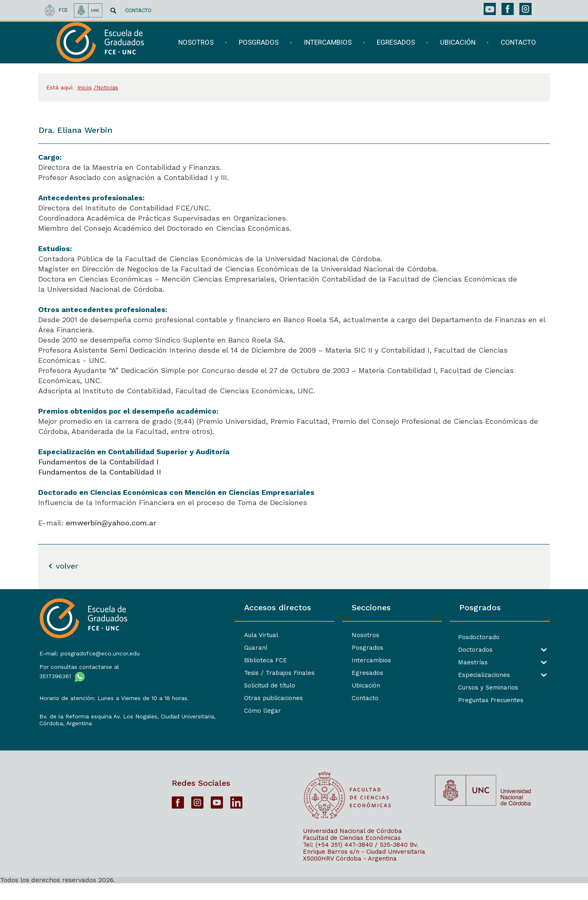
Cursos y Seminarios (466, 688)
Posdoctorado (457, 637)
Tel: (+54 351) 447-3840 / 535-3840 (355, 861)
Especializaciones (462, 675)
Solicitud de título (203, 685)
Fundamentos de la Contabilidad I (98, 462)
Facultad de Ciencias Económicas (352, 854)
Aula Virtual (195, 635)
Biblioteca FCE (199, 660)
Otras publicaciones (207, 698)
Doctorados (453, 650)
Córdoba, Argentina (65, 735)
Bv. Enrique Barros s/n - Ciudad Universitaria (364, 864)
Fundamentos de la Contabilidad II (100, 472)
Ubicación (322, 685)
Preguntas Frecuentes (469, 700)
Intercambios (327, 660)
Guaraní (189, 648)
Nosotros (321, 635)
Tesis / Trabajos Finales (213, 673)
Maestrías (451, 663)
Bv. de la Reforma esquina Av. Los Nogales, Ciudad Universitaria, (98, 724)
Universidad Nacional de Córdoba (352, 847)
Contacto (321, 698)
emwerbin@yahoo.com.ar (111, 523)
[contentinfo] (294, 744)
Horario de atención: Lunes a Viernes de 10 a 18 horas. (97, 699)
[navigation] (352, 48)
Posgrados (323, 648)
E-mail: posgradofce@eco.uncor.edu (89, 651)
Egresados (323, 673)
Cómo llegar (196, 711)
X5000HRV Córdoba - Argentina (350, 875)
